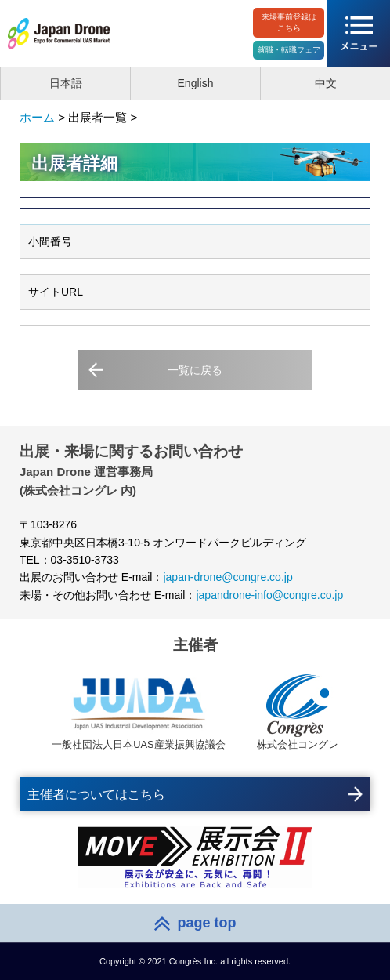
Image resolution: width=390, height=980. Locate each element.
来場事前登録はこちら (289, 22)
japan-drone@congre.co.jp (227, 577)
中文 (326, 83)
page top (207, 923)
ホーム (37, 117)
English (196, 83)
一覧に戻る (195, 370)
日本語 (66, 83)
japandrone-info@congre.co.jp (269, 595)
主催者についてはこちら (96, 795)
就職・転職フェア (289, 50)
